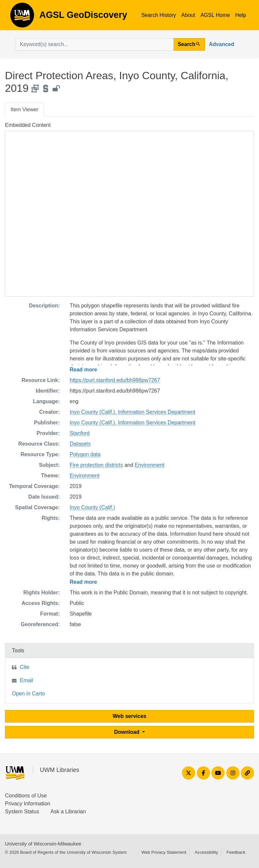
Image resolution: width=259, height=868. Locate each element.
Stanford (80, 433)
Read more (84, 370)
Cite (24, 667)
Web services (130, 716)
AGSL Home (215, 15)
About (188, 15)
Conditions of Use (26, 796)
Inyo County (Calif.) (92, 507)
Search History (159, 15)
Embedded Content (28, 125)
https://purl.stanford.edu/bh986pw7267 (115, 380)
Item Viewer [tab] (24, 109)
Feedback (236, 852)
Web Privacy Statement (164, 852)
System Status (22, 812)
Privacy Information (28, 804)
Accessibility (206, 852)
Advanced (222, 44)
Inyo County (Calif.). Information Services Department (133, 412)
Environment (150, 465)
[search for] (95, 44)
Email (26, 680)
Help (241, 15)
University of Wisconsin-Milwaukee (43, 844)
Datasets (80, 444)
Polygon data (85, 454)
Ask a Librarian (68, 812)
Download (128, 732)
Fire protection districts (96, 465)
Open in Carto (28, 694)
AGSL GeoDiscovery (22, 17)
